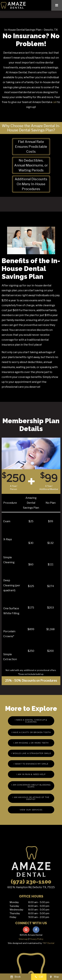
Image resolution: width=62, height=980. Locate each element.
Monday (14, 902)
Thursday (15, 913)
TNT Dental (48, 943)
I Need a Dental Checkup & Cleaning (31, 721)
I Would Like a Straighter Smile (31, 753)
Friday (13, 917)
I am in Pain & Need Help (31, 774)
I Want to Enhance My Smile (31, 764)
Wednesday (16, 910)
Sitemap (23, 939)
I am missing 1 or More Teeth (31, 743)
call (55, 102)
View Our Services (31, 810)
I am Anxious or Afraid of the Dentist (31, 798)
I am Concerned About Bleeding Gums (31, 786)
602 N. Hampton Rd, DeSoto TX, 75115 (31, 887)
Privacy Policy (36, 939)
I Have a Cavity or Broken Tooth (31, 732)
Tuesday (14, 906)
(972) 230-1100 (31, 882)
